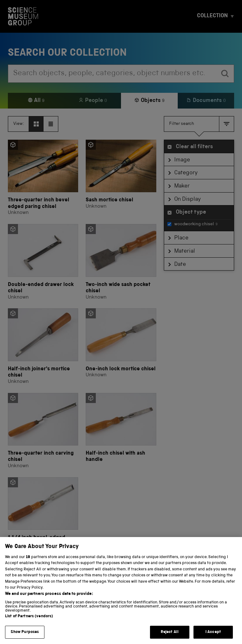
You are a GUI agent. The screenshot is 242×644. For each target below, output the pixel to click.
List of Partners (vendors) (29, 623)
